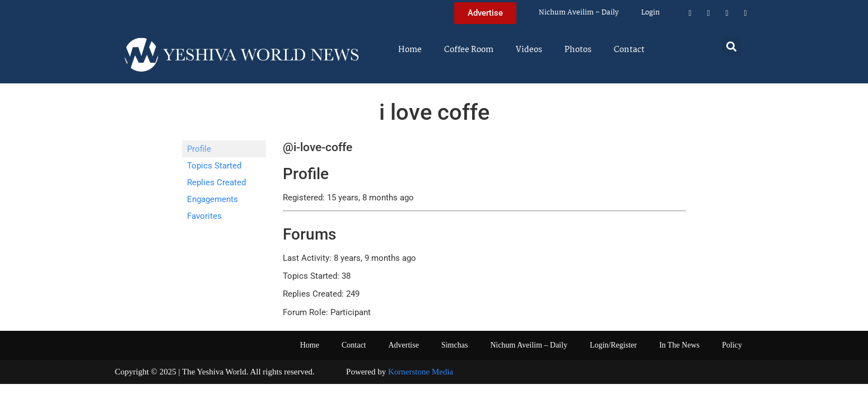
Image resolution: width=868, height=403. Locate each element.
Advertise (403, 345)
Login (650, 13)
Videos (529, 50)
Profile (199, 149)
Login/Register (613, 345)
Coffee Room (469, 50)
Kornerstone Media (421, 372)
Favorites (204, 216)
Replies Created (216, 182)
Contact (629, 50)
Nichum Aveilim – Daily (579, 13)
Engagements (213, 199)
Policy (732, 345)
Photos (578, 50)
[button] (732, 46)
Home (410, 50)
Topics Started (214, 166)
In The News (679, 345)
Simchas (454, 345)
